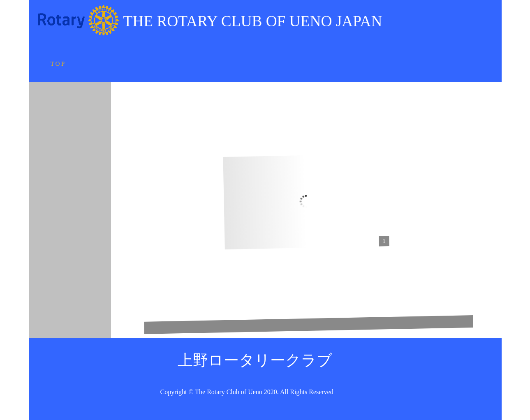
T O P (60, 64)
